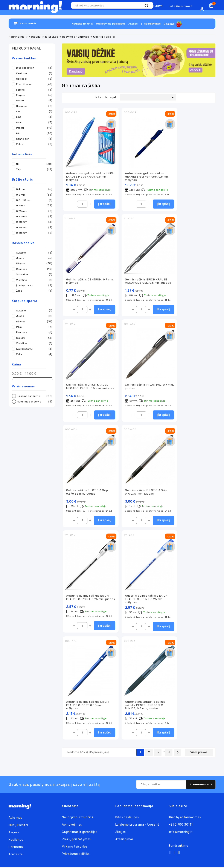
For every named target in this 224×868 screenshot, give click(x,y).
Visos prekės (199, 754)
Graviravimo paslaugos (111, 24)
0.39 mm (33, 227)
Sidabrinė (33, 274)
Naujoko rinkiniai (82, 24)
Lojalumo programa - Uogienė (137, 826)
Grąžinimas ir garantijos (80, 833)
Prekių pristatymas (76, 841)
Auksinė (33, 253)
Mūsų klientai (18, 826)
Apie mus (15, 819)
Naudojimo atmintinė (78, 819)
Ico (33, 111)
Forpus (33, 95)
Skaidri (33, 338)
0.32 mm (33, 217)
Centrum (33, 73)
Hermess (33, 106)
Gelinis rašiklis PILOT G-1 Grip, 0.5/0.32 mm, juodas (87, 493)
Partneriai (16, 848)
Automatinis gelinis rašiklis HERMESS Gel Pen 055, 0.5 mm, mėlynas (147, 177)
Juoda (33, 258)
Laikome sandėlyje (34, 396)
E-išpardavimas (151, 24)
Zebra (33, 144)
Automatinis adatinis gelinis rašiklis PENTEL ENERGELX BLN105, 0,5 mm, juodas (145, 706)
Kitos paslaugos (127, 819)
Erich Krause (33, 84)
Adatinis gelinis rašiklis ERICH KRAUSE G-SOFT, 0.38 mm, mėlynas (88, 706)
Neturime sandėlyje (34, 402)
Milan (33, 122)
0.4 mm (33, 189)
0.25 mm (33, 211)
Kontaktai (16, 856)
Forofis (33, 90)
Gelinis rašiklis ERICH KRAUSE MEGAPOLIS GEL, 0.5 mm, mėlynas (90, 387)
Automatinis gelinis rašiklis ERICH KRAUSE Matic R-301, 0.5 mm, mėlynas (90, 177)
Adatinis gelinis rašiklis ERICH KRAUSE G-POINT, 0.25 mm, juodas (91, 598)
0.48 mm (33, 233)
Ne (33, 164)
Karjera (14, 834)
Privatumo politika (76, 855)
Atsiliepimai (124, 841)
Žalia (33, 291)
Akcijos (133, 24)
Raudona (33, 269)
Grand (33, 101)
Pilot (33, 133)
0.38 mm (33, 222)
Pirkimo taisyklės (75, 848)
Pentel (33, 128)
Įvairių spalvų (33, 285)
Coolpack (33, 79)
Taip (33, 169)
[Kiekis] (82, 204)
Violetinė (33, 280)
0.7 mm (33, 206)
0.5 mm (33, 195)
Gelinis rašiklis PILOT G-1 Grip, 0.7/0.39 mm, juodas (146, 493)
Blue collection (33, 68)
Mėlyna (33, 263)
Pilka (33, 327)
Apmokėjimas (72, 826)
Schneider (33, 139)
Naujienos (16, 841)
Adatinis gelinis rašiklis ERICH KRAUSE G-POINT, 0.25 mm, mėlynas (146, 600)
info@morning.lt (181, 6)
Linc (33, 117)
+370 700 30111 (181, 826)
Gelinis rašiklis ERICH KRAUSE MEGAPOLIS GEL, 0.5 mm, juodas (148, 281)
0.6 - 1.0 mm (33, 200)
